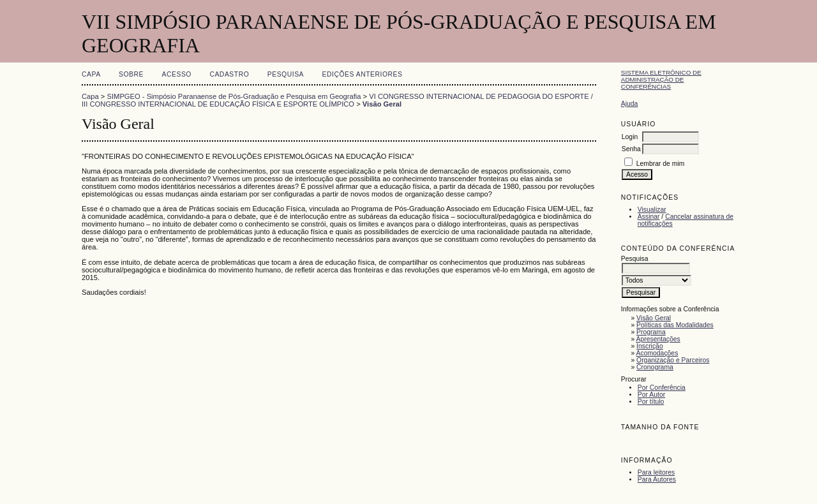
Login (630, 137)
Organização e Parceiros (673, 360)
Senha (631, 149)
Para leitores (656, 472)
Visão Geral (654, 318)
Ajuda (630, 104)
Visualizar (652, 210)
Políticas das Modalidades (675, 325)
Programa (651, 332)
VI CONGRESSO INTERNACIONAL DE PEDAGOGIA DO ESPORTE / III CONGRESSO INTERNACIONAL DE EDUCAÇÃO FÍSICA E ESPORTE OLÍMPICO (337, 100)
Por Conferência (662, 388)
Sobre (131, 74)
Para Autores (657, 479)
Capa (91, 74)
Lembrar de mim (661, 164)
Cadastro (229, 74)
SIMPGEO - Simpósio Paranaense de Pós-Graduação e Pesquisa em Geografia (234, 96)
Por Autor (651, 395)
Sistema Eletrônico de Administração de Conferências (661, 79)
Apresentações (658, 339)
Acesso (177, 74)
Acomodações (657, 353)
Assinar (649, 217)
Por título (651, 402)
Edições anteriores (363, 74)
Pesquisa (286, 74)
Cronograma (655, 367)
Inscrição (650, 346)
